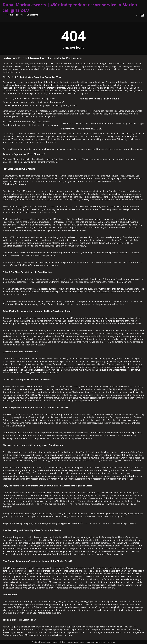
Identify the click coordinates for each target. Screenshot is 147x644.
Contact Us (32, 15)
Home (10, 15)
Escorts (20, 15)
